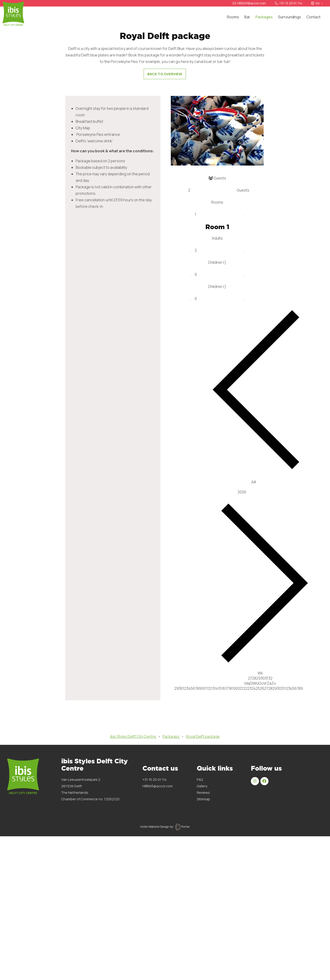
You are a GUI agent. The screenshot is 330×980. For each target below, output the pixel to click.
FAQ (200, 939)
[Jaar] (260, 652)
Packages (264, 17)
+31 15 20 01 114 (288, 3)
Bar (247, 17)
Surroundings (290, 17)
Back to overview (165, 234)
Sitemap (203, 959)
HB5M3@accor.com (249, 3)
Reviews (203, 952)
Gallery (202, 946)
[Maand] (260, 642)
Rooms (233, 17)
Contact (313, 17)
